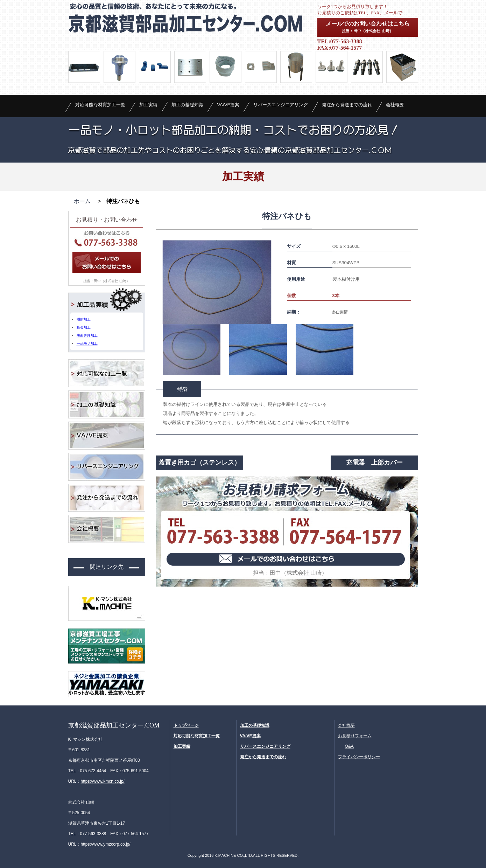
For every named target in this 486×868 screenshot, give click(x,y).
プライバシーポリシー (359, 757)
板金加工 (84, 327)
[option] (217, 282)
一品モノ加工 (87, 343)
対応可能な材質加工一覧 (100, 105)
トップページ (186, 725)
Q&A (349, 746)
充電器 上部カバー (374, 462)
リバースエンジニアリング (281, 105)
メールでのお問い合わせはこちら (368, 27)
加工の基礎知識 (187, 105)
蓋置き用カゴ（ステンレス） (199, 462)
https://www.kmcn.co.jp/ (103, 781)
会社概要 (395, 105)
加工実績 (148, 105)
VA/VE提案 (228, 105)
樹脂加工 (84, 319)
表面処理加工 (87, 335)
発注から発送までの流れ (347, 105)
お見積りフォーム (355, 736)
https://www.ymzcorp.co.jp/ (106, 844)
